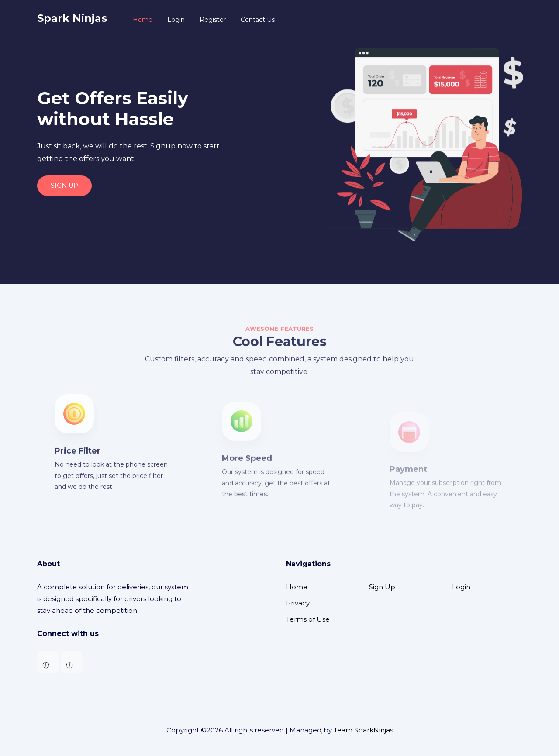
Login (176, 20)
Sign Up (382, 587)
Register (213, 20)
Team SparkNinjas (363, 730)
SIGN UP (64, 186)
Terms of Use (308, 619)
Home (143, 20)
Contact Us (258, 20)
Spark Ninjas (72, 18)
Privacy (298, 603)
